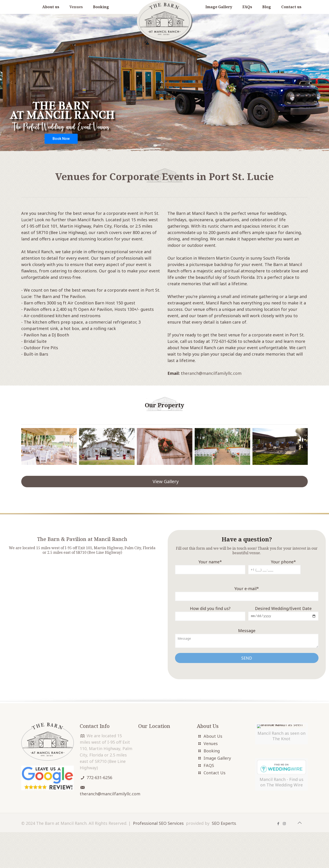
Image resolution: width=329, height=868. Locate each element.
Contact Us (215, 773)
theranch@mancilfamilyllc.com (110, 794)
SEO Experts (224, 859)
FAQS (209, 766)
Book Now (61, 139)
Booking (212, 751)
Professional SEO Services (158, 859)
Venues (211, 744)
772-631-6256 (99, 778)
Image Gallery (217, 759)
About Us (213, 737)
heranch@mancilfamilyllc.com (212, 373)
